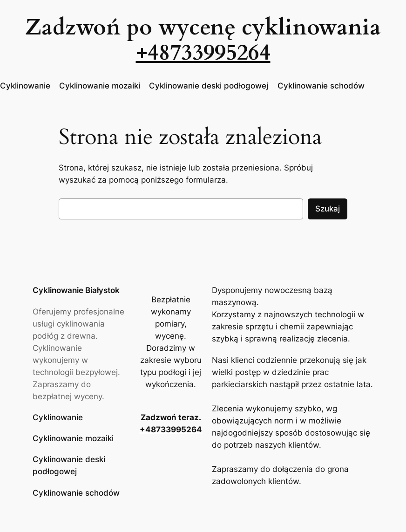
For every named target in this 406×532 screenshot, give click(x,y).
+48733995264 (203, 53)
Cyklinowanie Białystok (76, 290)
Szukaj (328, 209)
